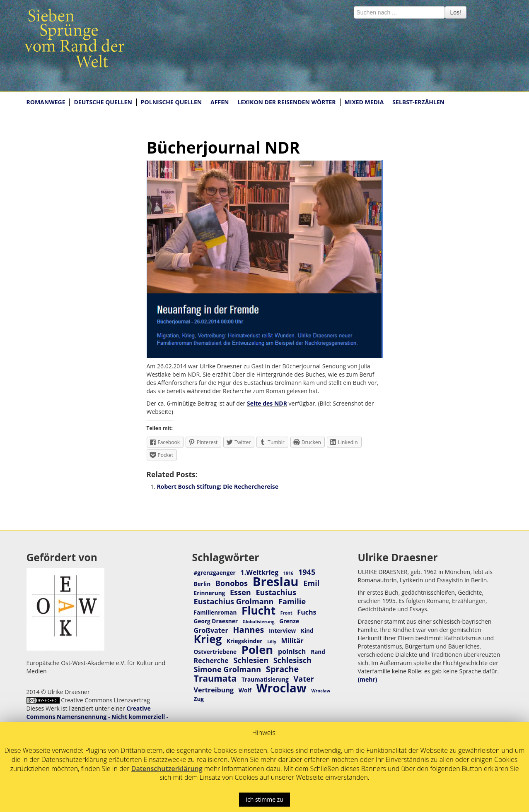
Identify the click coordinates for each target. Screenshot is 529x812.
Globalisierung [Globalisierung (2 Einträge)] (259, 622)
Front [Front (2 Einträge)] (286, 613)
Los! (456, 12)
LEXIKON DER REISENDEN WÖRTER (286, 102)
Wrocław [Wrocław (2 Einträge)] (321, 691)
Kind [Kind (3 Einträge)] (307, 631)
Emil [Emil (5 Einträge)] (311, 583)
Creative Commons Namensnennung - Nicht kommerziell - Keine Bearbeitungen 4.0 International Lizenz (98, 717)
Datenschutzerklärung (167, 769)
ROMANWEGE (46, 102)
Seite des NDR (267, 403)
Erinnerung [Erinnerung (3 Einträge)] (210, 593)
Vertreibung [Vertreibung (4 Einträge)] (214, 690)
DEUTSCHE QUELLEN (103, 102)
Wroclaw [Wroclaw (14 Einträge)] (281, 688)
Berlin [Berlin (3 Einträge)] (202, 584)
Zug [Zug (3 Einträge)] (199, 699)
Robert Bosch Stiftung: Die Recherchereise (218, 486)
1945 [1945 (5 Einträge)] (307, 572)
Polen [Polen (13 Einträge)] (257, 650)
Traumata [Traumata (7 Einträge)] (215, 678)
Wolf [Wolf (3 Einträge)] (245, 690)
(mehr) (368, 679)
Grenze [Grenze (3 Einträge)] (289, 621)
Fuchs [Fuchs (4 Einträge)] (307, 612)
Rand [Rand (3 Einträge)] (318, 652)
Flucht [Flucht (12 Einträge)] (258, 610)
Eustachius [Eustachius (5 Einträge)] (276, 592)
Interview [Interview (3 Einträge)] (282, 631)
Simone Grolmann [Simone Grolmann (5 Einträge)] (228, 669)
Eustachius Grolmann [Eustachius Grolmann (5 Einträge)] (234, 601)
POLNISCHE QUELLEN (171, 102)
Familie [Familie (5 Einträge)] (292, 601)
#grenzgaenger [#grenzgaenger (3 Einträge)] (215, 573)
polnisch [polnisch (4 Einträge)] (292, 651)
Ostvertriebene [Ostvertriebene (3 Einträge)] (215, 652)
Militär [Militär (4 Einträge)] (292, 641)
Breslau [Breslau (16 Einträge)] (276, 581)
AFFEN (220, 102)
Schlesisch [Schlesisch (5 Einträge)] (292, 660)
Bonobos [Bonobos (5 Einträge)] (232, 583)
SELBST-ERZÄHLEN (418, 102)
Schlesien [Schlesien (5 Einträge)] (251, 660)
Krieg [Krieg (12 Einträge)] (208, 639)
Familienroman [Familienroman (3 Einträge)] (215, 612)
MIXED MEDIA (364, 102)
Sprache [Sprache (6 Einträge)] (283, 669)
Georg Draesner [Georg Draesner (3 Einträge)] (216, 621)
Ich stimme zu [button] (264, 799)
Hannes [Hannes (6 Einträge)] (248, 630)
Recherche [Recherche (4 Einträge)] (211, 661)
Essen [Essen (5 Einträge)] (240, 592)
